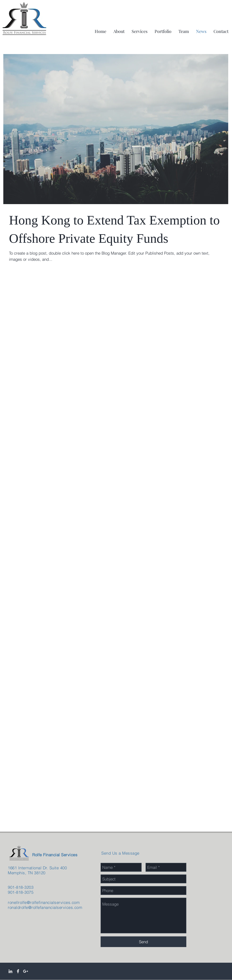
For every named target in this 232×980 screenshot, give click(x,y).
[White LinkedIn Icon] (10, 971)
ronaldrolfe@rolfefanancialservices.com (45, 907)
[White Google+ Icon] (26, 971)
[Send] (143, 942)
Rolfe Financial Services (55, 855)
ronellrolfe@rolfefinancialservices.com (44, 902)
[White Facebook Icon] (18, 971)
